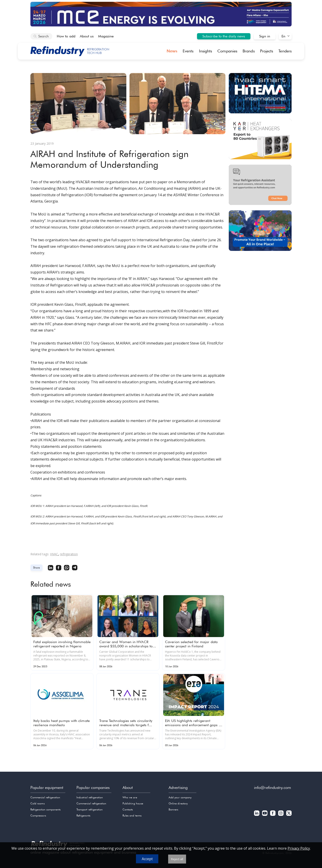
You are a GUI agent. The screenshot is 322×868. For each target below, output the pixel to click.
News (172, 51)
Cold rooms (38, 803)
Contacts (128, 809)
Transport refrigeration (90, 809)
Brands (249, 51)
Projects (267, 51)
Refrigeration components (46, 809)
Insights (206, 51)
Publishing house (133, 803)
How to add (66, 36)
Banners (173, 809)
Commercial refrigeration (45, 797)
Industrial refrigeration (90, 797)
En (283, 36)
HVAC (54, 554)
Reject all (177, 859)
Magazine (106, 36)
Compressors (38, 815)
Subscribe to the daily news (224, 36)
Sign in (265, 36)
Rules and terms (132, 815)
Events (188, 51)
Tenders (285, 51)
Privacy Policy (299, 848)
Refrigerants (83, 815)
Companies (227, 51)
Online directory (178, 803)
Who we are (130, 797)
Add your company (180, 797)
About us (87, 36)
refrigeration (69, 554)
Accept (147, 859)
